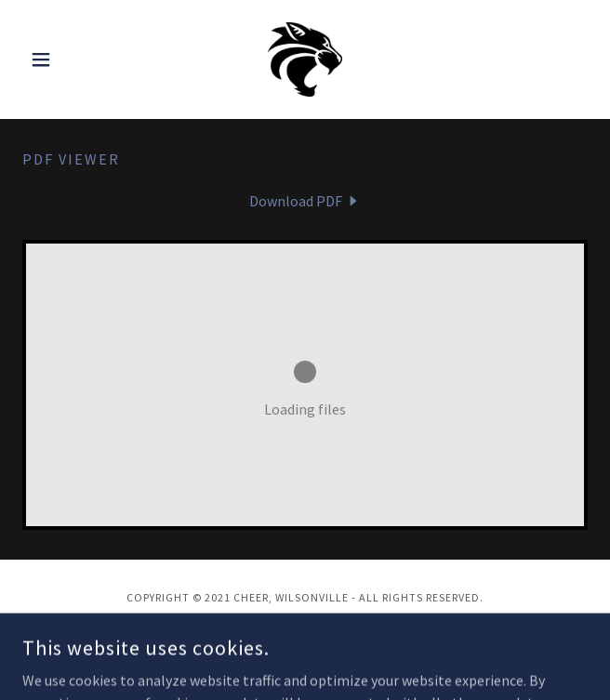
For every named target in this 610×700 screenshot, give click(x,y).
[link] (305, 59)
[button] (65, 59)
